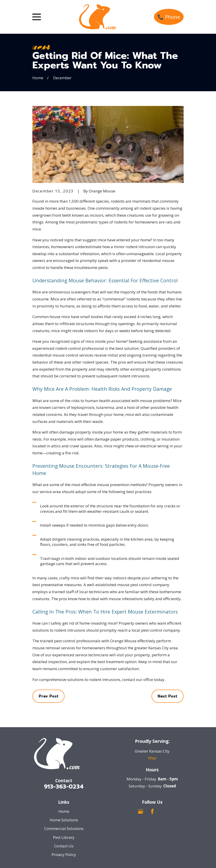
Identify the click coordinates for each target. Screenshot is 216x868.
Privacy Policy (64, 855)
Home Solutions (64, 820)
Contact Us (64, 846)
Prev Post (49, 696)
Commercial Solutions (64, 828)
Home (64, 811)
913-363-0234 (64, 787)
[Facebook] (152, 811)
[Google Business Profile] (141, 811)
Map (152, 758)
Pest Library (64, 837)
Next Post (167, 696)
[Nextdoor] (164, 811)
